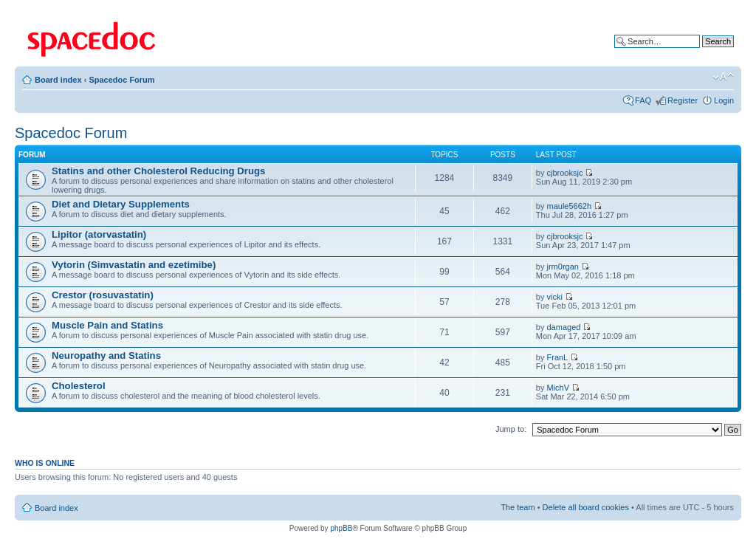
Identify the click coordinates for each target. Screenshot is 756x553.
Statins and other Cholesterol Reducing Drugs (158, 171)
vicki (555, 297)
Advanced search (702, 52)
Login (724, 100)
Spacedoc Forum (121, 80)
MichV (559, 388)
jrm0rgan (563, 267)
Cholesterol (79, 386)
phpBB (341, 528)
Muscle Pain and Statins (107, 325)
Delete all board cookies (586, 507)
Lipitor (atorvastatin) (99, 234)
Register (683, 100)
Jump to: (511, 429)
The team (518, 507)
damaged (564, 327)
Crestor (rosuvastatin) (103, 295)
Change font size (723, 77)
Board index (58, 80)
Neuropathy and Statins (106, 355)
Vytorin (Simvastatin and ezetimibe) (134, 265)
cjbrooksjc (565, 173)
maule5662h (570, 206)
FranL (558, 357)
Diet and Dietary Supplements (121, 204)
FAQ (643, 100)
